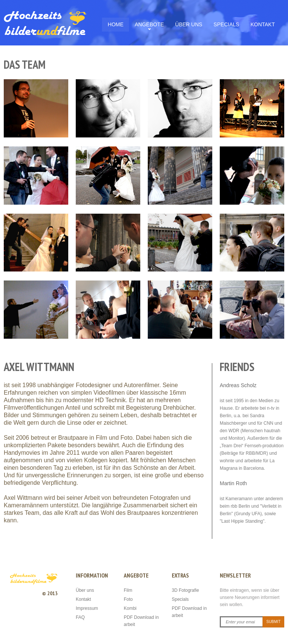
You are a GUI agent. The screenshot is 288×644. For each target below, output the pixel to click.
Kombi (130, 608)
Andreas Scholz (238, 385)
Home (115, 24)
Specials (226, 24)
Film (128, 590)
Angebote (149, 24)
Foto (128, 599)
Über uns (189, 24)
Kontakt (263, 24)
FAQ (80, 617)
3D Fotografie (185, 590)
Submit (273, 622)
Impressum (87, 608)
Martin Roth (233, 483)
